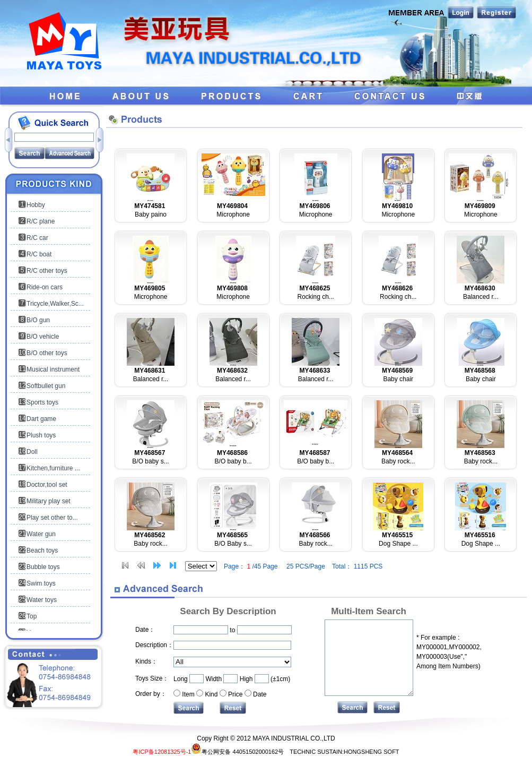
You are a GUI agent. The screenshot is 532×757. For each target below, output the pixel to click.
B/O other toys (47, 353)
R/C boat (39, 254)
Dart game (41, 419)
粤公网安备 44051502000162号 (237, 752)
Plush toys (41, 435)
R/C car (37, 238)
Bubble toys (43, 567)
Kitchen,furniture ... (53, 468)
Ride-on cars (45, 287)
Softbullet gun (46, 386)
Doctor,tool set (47, 485)
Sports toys (42, 402)
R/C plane (41, 221)
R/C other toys (47, 271)
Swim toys (41, 583)
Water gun (41, 534)
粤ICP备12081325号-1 (162, 752)
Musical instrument (53, 369)
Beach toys (42, 550)
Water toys (42, 600)
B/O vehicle (43, 337)
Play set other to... (52, 518)
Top (32, 616)
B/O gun (38, 320)
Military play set (49, 501)
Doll (32, 452)
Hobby (36, 205)
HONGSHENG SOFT (372, 752)
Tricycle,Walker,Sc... (55, 304)
